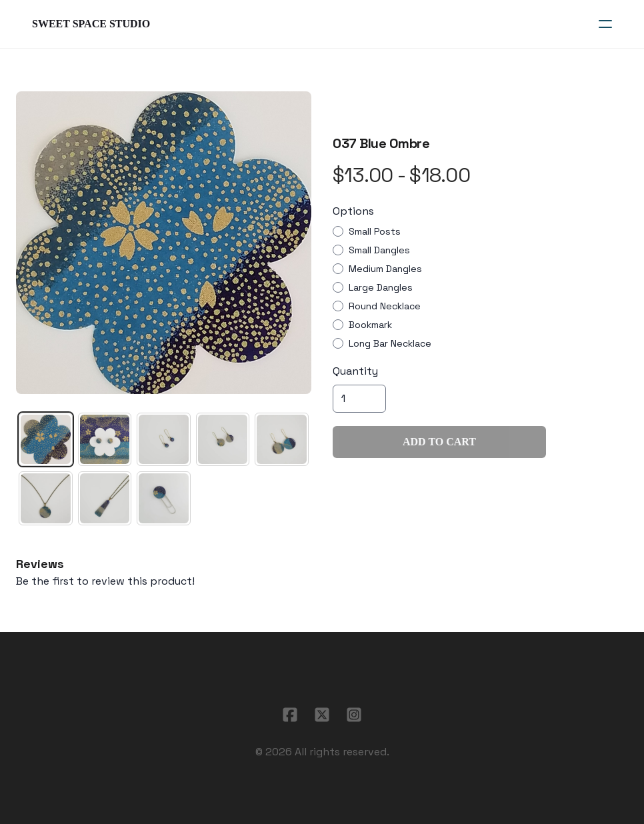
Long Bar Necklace (390, 343)
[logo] (91, 24)
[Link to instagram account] (354, 715)
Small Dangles (379, 250)
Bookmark (370, 325)
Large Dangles (381, 287)
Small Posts (375, 231)
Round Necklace (385, 306)
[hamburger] (605, 24)
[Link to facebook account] (290, 715)
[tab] (46, 440)
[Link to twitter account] (322, 715)
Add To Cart (439, 442)
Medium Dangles (385, 269)
